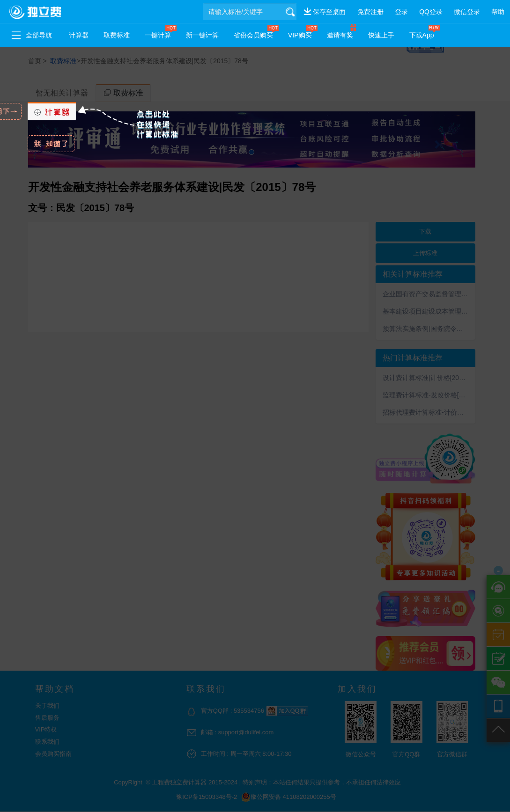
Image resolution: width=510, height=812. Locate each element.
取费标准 (117, 35)
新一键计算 (202, 35)
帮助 (498, 12)
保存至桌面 (329, 12)
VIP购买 (300, 35)
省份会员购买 (253, 35)
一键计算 (158, 35)
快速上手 (381, 35)
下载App (422, 35)
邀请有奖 (340, 35)
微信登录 (467, 12)
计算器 (79, 35)
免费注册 (370, 12)
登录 (401, 12)
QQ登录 (431, 12)
